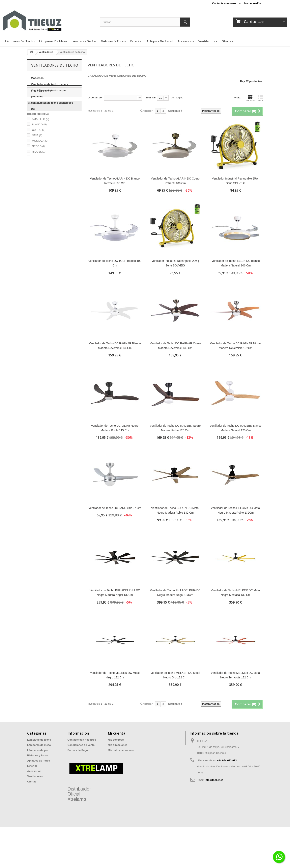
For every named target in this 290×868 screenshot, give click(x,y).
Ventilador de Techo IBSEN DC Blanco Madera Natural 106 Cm (236, 263)
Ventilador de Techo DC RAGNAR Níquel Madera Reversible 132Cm (236, 346)
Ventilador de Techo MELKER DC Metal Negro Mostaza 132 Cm (236, 593)
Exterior (136, 41)
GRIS (37, 169)
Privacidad (74, 755)
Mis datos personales (121, 750)
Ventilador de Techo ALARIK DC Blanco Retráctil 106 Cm (115, 181)
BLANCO (39, 158)
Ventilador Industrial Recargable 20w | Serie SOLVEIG (175, 263)
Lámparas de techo (20, 41)
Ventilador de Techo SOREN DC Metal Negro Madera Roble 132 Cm (175, 510)
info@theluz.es (214, 780)
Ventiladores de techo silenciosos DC (52, 106)
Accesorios (186, 41)
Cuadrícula (250, 98)
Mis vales (114, 755)
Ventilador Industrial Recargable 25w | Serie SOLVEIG (236, 181)
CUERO (39, 163)
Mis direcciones (118, 745)
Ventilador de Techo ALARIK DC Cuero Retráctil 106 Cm (175, 181)
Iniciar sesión (253, 3)
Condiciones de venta (81, 745)
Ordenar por (95, 98)
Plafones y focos (113, 41)
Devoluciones (76, 766)
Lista (260, 98)
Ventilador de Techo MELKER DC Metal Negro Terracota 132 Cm (236, 675)
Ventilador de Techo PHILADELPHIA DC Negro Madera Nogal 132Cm (115, 593)
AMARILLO (41, 152)
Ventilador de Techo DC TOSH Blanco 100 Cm (115, 263)
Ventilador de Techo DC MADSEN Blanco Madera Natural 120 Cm (236, 428)
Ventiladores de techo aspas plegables (49, 93)
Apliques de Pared (160, 41)
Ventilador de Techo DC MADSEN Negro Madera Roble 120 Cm (175, 428)
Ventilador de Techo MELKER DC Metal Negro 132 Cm (115, 675)
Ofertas (227, 41)
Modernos (37, 78)
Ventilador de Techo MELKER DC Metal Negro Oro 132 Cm (175, 675)
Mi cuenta (117, 733)
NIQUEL (39, 185)
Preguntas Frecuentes (81, 771)
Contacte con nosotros (226, 3)
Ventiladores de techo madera (50, 84)
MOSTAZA (40, 174)
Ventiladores (208, 41)
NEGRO (39, 179)
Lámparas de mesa (53, 41)
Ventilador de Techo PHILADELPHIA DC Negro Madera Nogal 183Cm (175, 593)
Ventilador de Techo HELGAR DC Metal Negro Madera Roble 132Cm (236, 510)
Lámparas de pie (84, 41)
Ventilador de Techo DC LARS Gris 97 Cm (115, 508)
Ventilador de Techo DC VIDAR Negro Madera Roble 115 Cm (115, 428)
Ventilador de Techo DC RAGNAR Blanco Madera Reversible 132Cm (115, 346)
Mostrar (151, 98)
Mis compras (116, 740)
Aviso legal (74, 761)
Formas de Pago (78, 750)
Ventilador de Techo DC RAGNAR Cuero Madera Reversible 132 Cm (175, 346)
